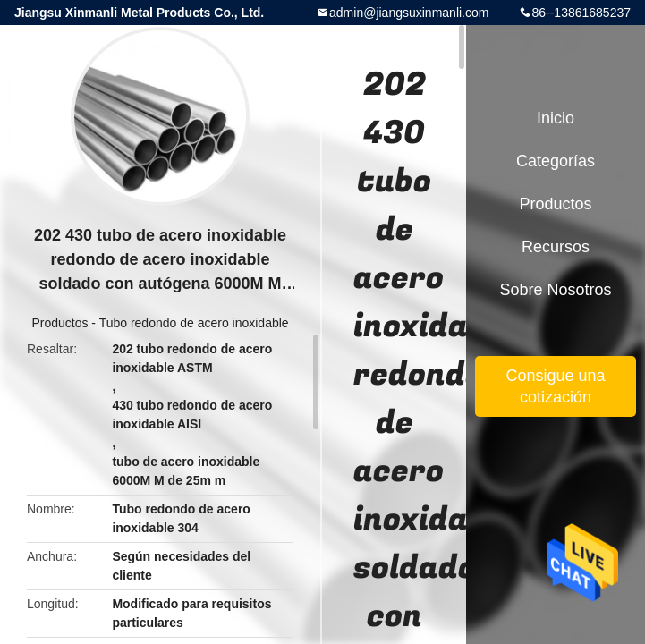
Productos (59, 323)
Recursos (556, 247)
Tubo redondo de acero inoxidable (194, 323)
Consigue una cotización (555, 386)
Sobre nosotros (555, 290)
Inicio (556, 118)
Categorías (556, 161)
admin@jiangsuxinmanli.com (409, 13)
